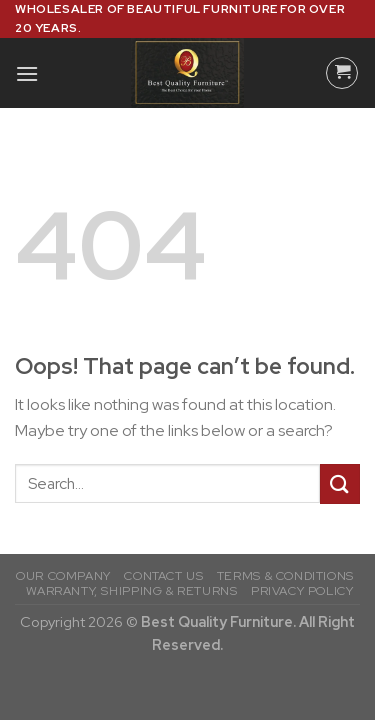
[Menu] (27, 73)
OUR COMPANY (63, 576)
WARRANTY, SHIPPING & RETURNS (131, 591)
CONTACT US (163, 576)
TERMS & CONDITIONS (285, 576)
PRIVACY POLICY (302, 591)
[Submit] (340, 483)
